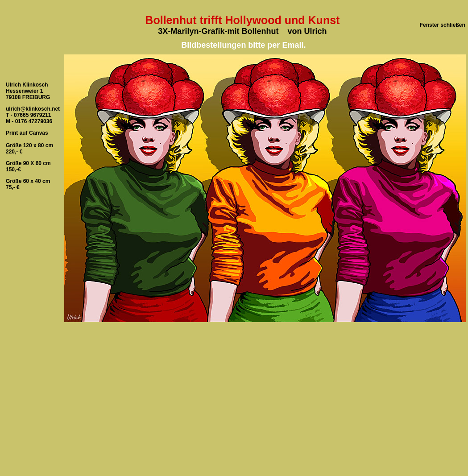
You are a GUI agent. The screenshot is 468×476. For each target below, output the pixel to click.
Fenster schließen (443, 25)
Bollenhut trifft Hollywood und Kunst (242, 20)
